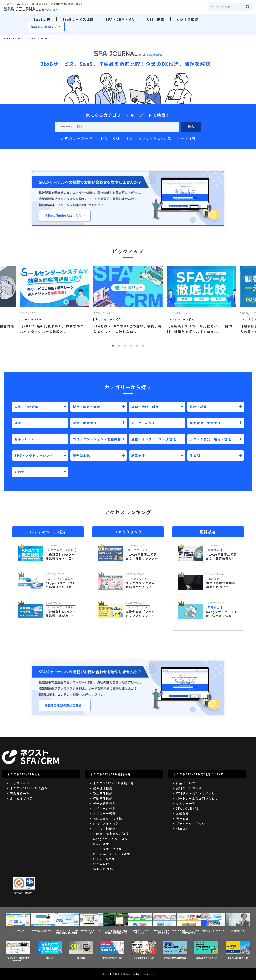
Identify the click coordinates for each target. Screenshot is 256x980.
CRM (117, 138)
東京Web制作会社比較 (238, 950)
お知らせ (182, 813)
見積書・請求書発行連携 (111, 834)
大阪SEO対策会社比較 (144, 950)
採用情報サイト (238, 923)
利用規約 (182, 829)
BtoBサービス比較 (78, 19)
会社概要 (182, 819)
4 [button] (131, 346)
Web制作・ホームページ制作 (91, 924)
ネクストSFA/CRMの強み (29, 788)
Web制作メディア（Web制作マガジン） (189, 924)
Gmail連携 (101, 844)
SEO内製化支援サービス (43, 923)
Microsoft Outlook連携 (112, 854)
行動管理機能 (103, 798)
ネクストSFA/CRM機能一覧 (113, 783)
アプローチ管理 (104, 813)
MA (130, 138)
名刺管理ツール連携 (108, 819)
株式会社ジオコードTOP (213, 923)
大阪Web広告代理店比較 (206, 950)
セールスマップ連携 (108, 849)
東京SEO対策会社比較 (112, 950)
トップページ (20, 783)
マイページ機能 (104, 808)
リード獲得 (186, 138)
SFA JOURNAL (187, 808)
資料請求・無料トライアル (195, 793)
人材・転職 (155, 19)
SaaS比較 (42, 19)
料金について (186, 783)
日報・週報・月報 (106, 824)
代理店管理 (101, 864)
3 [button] (125, 346)
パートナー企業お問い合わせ (197, 798)
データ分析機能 (104, 803)
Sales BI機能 (103, 869)
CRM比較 (81, 950)
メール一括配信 (104, 829)
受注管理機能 (103, 793)
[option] (128, 307)
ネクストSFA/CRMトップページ (17, 39)
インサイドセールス (155, 138)
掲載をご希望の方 (44, 27)
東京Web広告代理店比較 (175, 950)
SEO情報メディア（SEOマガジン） (140, 924)
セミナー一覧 (186, 803)
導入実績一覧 (20, 793)
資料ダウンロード (189, 788)
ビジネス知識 (187, 19)
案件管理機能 (103, 788)
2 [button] (119, 346)
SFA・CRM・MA (120, 19)
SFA (104, 138)
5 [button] (137, 346)
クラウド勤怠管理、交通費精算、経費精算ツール (116, 924)
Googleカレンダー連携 (110, 839)
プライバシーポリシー (192, 824)
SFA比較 (50, 950)
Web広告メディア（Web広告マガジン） (164, 924)
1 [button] (113, 346)
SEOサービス (18, 923)
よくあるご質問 (21, 798)
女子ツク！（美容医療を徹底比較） (18, 951)
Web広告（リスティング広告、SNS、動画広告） (67, 924)
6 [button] (143, 346)
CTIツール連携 (104, 859)
